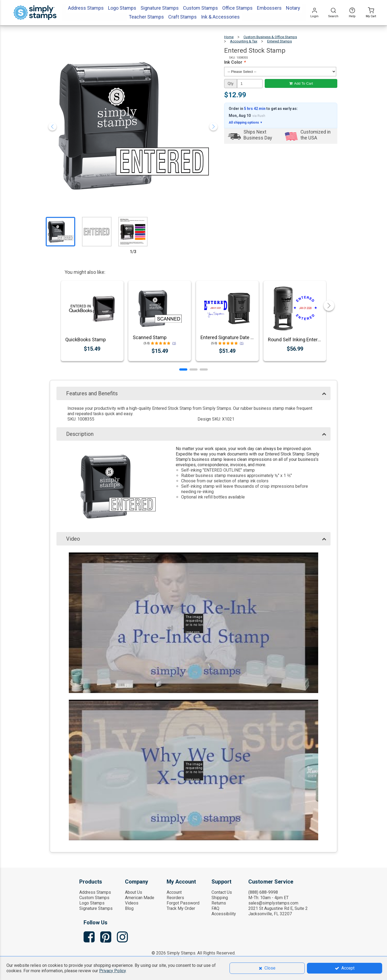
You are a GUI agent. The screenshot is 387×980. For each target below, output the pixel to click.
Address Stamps (95, 892)
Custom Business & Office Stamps (270, 37)
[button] (183, 369)
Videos (132, 903)
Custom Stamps (94, 898)
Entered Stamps (279, 41)
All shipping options (246, 123)
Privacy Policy (112, 971)
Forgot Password (183, 903)
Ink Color (235, 62)
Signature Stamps (96, 908)
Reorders (175, 898)
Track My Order (181, 908)
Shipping (220, 898)
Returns (219, 903)
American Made (140, 898)
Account (174, 892)
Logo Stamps (92, 903)
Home (229, 37)
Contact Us (222, 892)
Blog (129, 908)
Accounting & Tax (244, 41)
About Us (134, 892)
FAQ (215, 908)
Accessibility (224, 914)
